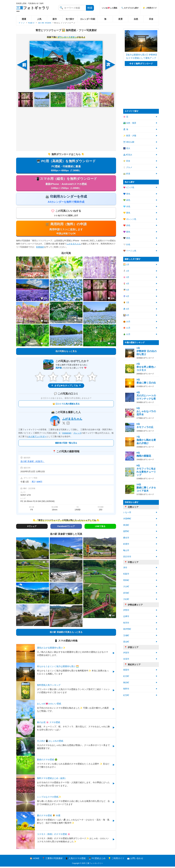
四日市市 (127, 557)
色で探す (70, 19)
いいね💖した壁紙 (110, 8)
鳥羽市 (126, 623)
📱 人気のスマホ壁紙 (75, 860)
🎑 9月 (126, 315)
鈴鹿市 (126, 544)
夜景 (120, 19)
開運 (24, 19)
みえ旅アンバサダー (37, 438)
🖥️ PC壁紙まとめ (97, 860)
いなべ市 (127, 512)
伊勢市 (126, 610)
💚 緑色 (127, 200)
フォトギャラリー (33, 10)
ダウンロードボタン (67, 37)
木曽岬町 (127, 519)
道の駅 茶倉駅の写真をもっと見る (66, 633)
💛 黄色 (127, 213)
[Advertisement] (66, 129)
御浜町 (126, 683)
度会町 (126, 642)
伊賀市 (126, 653)
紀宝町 (126, 695)
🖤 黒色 (127, 238)
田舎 (151, 19)
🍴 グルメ (128, 167)
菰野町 (126, 531)
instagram (67, 434)
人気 (39, 19)
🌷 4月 (126, 284)
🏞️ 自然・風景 (130, 123)
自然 (136, 19)
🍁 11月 (127, 328)
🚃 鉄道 (127, 174)
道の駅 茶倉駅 (45, 22)
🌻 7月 (126, 303)
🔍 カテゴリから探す (130, 8)
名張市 (126, 659)
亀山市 (126, 550)
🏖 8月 (126, 309)
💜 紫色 (127, 232)
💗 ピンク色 (129, 187)
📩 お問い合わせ (135, 860)
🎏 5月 (126, 290)
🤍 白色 (127, 244)
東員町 (126, 525)
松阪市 (31, 22)
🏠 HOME (35, 860)
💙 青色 (127, 194)
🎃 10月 (127, 322)
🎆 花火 (127, 148)
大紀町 (126, 599)
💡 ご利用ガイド (150, 8)
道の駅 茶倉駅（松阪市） (32, 463)
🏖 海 (126, 129)
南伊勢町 (127, 629)
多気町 (126, 593)
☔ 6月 (126, 296)
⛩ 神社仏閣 (129, 142)
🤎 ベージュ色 (130, 251)
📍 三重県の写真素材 (52, 860)
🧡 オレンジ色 (130, 219)
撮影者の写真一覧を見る (66, 444)
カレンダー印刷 (88, 19)
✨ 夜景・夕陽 (130, 136)
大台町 (126, 587)
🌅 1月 (126, 265)
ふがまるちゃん (74, 245)
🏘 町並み (128, 155)
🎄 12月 (127, 334)
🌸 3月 (126, 277)
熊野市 (126, 689)
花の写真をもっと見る (66, 352)
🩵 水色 (127, 207)
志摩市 (126, 616)
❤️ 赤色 (127, 225)
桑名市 (126, 538)
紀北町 (126, 676)
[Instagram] (68, 424)
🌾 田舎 (127, 161)
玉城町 (126, 635)
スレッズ (77, 434)
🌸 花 (126, 117)
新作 (55, 19)
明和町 (126, 580)
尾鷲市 (126, 670)
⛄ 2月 (126, 271)
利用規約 (40, 248)
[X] (64, 424)
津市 (125, 568)
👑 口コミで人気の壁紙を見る (66, 405)
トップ (22, 22)
